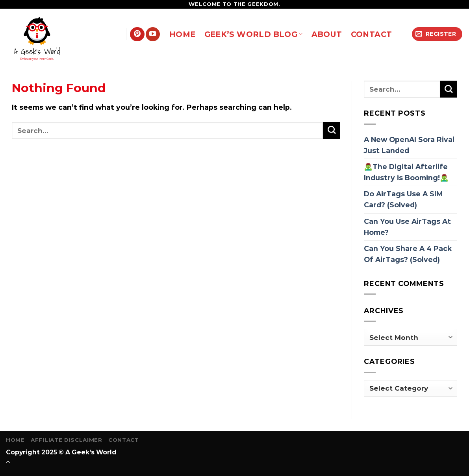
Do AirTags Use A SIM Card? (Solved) (403, 199)
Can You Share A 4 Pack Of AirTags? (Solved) (408, 254)
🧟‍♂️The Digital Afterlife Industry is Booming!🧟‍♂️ (406, 172)
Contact (124, 440)
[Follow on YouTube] (153, 34)
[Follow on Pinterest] (137, 34)
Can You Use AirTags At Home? (407, 227)
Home (15, 440)
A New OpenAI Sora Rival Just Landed (409, 145)
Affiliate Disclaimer (66, 440)
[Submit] (331, 130)
